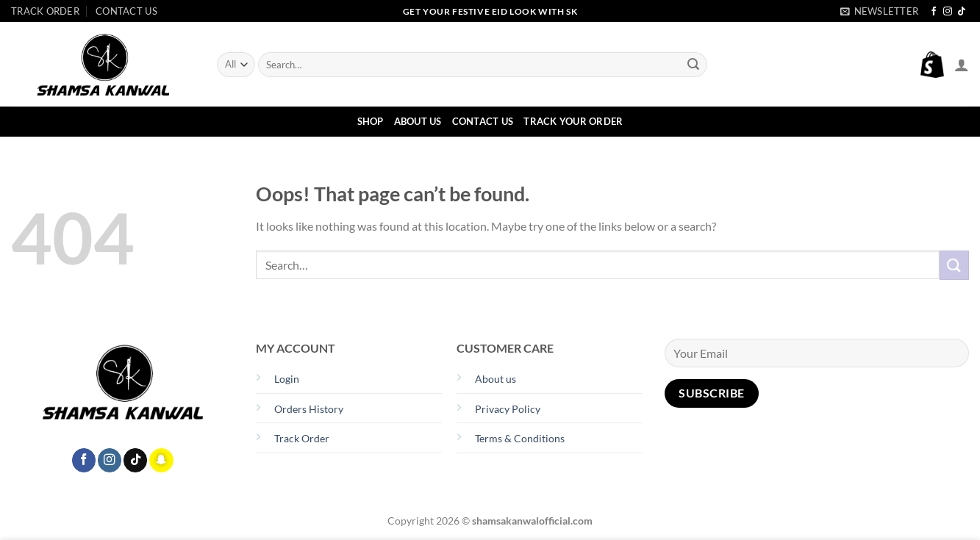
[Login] (962, 65)
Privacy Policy (508, 409)
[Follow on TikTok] (962, 12)
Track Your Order (573, 121)
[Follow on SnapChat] (161, 460)
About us (496, 379)
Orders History (309, 409)
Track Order (45, 11)
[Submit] (693, 65)
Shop (371, 121)
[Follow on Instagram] (948, 12)
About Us (418, 121)
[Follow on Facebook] (934, 12)
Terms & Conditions (520, 438)
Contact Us (126, 11)
